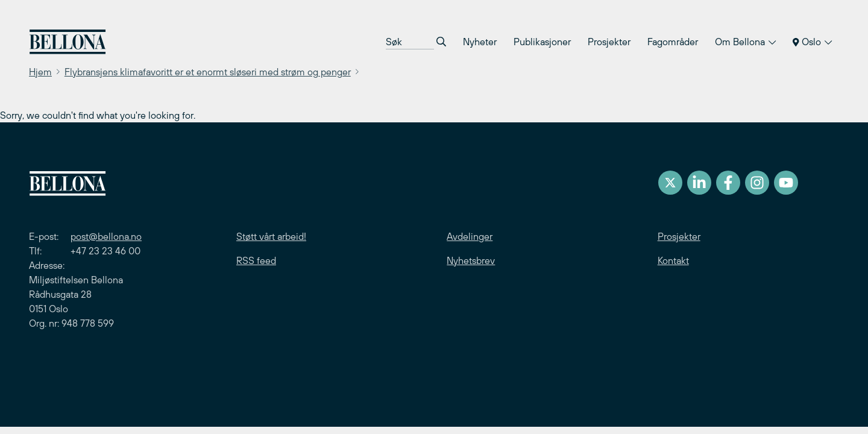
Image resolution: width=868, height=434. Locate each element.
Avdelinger (470, 236)
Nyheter (480, 42)
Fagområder (673, 42)
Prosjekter (609, 42)
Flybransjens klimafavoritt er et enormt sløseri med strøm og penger (208, 72)
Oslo (812, 42)
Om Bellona (745, 42)
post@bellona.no (106, 236)
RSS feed (256, 260)
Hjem (40, 72)
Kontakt (673, 260)
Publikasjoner (542, 42)
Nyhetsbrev (471, 260)
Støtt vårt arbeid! (271, 236)
